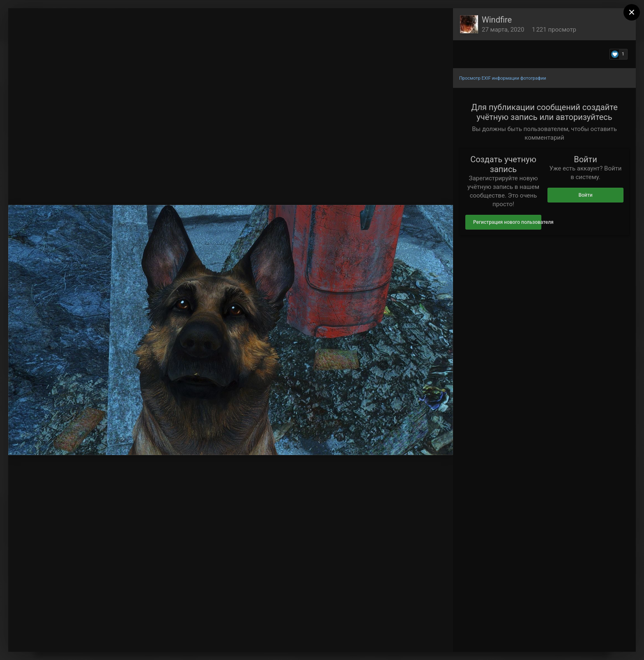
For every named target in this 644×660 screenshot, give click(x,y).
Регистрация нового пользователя (507, 222)
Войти (585, 195)
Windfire (497, 20)
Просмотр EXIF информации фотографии (503, 78)
